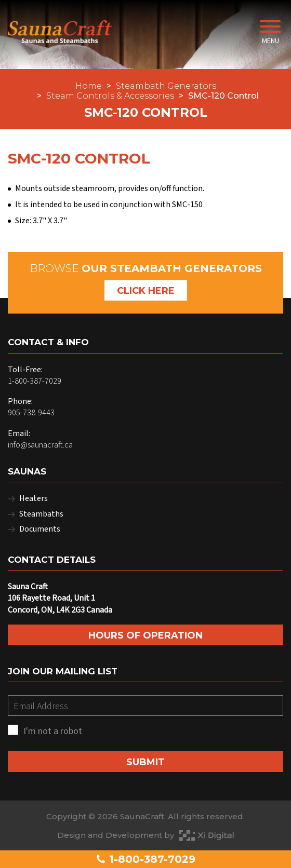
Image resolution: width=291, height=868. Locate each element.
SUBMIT (145, 762)
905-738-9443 (31, 413)
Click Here (146, 291)
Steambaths (41, 514)
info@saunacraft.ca (40, 445)
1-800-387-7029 (145, 859)
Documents (40, 529)
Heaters (34, 498)
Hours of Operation (145, 635)
